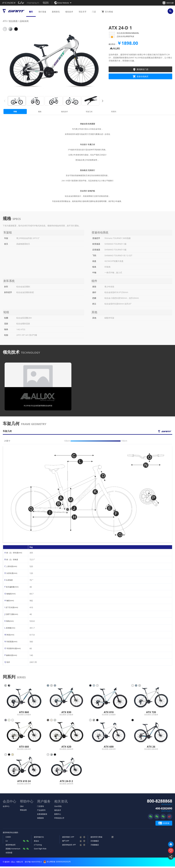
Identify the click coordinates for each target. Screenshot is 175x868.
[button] (102, 101)
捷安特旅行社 (39, 838)
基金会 (36, 842)
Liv (7, 842)
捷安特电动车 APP (69, 846)
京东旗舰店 (95, 842)
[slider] (108, 442)
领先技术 (58, 812)
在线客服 (164, 825)
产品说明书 (41, 812)
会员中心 (6, 808)
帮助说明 (23, 812)
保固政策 (40, 820)
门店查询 (40, 808)
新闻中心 (58, 816)
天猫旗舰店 (95, 846)
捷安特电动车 (11, 846)
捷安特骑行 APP (68, 838)
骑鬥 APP (66, 842)
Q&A (22, 808)
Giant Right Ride (40, 850)
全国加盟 (9, 854)
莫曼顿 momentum (13, 850)
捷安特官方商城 (96, 838)
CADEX (8, 838)
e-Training (38, 846)
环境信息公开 (59, 820)
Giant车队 (58, 808)
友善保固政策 (42, 816)
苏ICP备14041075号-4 (33, 863)
